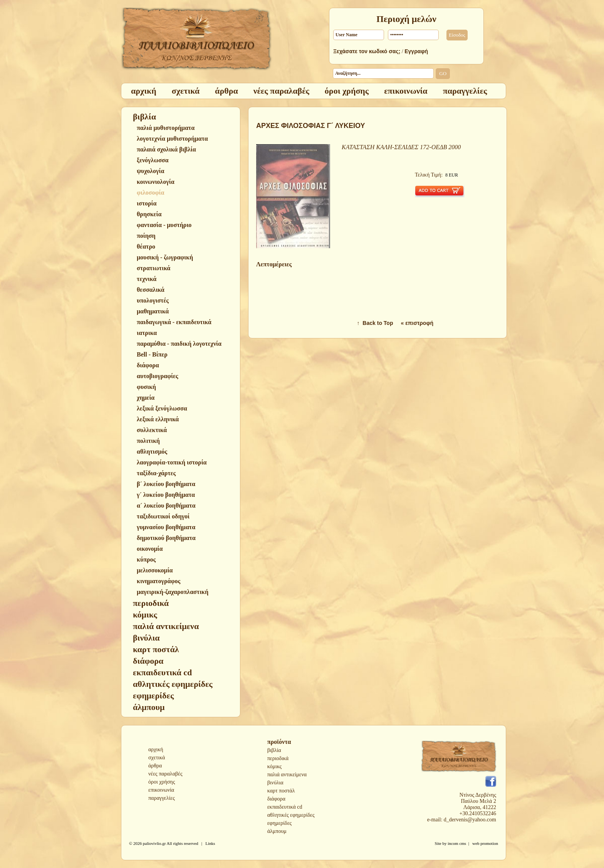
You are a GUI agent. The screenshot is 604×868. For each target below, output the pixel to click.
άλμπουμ (277, 831)
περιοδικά (278, 758)
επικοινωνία (161, 790)
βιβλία (274, 750)
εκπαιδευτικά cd (285, 807)
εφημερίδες (279, 823)
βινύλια (275, 783)
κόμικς (274, 766)
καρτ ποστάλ (281, 791)
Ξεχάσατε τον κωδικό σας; (367, 51)
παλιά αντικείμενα (287, 775)
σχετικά (157, 758)
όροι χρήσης (162, 782)
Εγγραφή (416, 51)
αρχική (156, 749)
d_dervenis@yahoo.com (470, 820)
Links (210, 843)
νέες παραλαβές (165, 774)
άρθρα (155, 766)
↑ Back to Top (375, 323)
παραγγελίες (162, 798)
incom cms (457, 843)
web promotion (485, 843)
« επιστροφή (417, 323)
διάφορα (276, 799)
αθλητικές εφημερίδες (291, 815)
